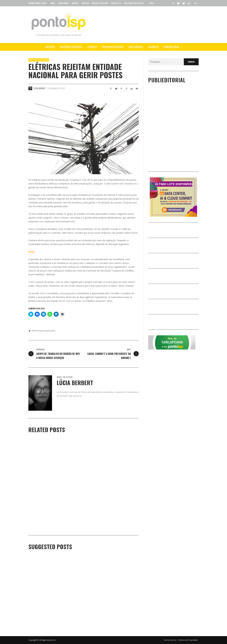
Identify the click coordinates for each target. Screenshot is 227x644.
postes (52, 331)
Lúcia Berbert (40, 88)
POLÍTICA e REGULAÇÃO (39, 60)
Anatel (40, 331)
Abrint (34, 331)
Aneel (46, 331)
